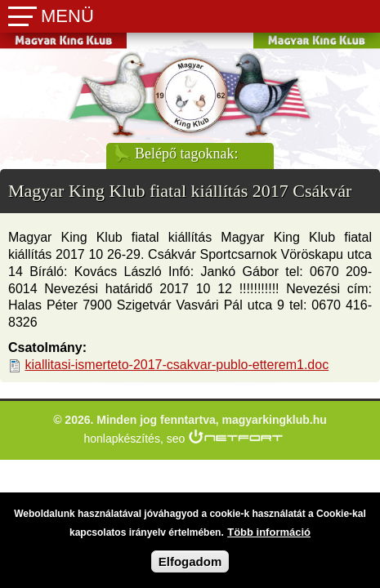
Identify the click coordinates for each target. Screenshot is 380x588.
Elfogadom (190, 566)
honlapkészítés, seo (135, 439)
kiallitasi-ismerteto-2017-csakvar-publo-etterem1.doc (185, 365)
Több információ (269, 537)
